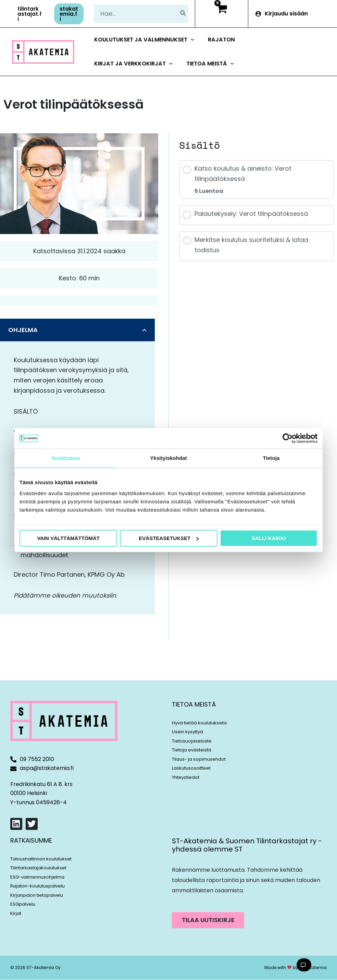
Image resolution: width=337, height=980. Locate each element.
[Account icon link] (293, 14)
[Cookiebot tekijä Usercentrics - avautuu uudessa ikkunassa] (288, 438)
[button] (30, 14)
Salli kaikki (269, 538)
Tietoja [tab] (271, 458)
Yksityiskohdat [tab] (168, 458)
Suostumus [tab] (66, 458)
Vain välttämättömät (68, 538)
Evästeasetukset (169, 538)
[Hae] (183, 14)
